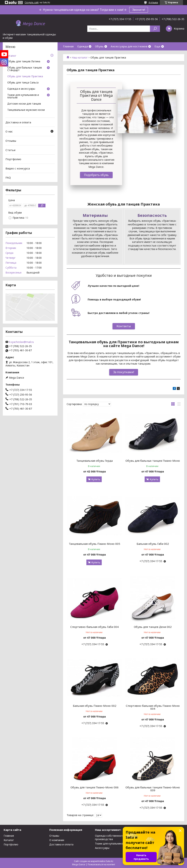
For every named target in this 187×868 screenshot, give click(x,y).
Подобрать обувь (96, 175)
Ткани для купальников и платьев (23, 96)
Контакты (124, 326)
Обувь (99, 46)
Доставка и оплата (18, 122)
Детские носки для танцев (24, 104)
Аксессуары (102, 848)
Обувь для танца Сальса (23, 83)
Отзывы (11, 141)
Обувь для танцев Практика (25, 77)
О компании (57, 840)
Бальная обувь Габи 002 (153, 544)
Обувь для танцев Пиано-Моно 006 (95, 787)
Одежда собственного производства (109, 837)
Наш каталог (80, 58)
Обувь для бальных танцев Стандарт (25, 69)
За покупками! (124, 372)
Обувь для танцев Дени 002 (153, 627)
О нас (9, 131)
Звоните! (139, 10)
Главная (68, 46)
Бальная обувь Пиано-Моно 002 (95, 706)
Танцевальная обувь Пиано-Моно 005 (95, 544)
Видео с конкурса (18, 168)
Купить (96, 479)
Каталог (11, 56)
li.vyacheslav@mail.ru (21, 342)
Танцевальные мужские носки (26, 110)
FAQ (8, 177)
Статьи (10, 150)
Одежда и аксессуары (21, 89)
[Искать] (155, 29)
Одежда (83, 46)
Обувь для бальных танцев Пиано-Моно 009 (153, 789)
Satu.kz (110, 861)
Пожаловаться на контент (101, 864)
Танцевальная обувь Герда (95, 461)
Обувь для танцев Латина (24, 62)
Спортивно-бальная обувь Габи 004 (95, 627)
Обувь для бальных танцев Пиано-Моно (153, 461)
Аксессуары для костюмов (129, 46)
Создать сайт (32, 3)
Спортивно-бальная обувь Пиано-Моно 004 (153, 707)
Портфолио (13, 159)
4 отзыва (153, 2)
